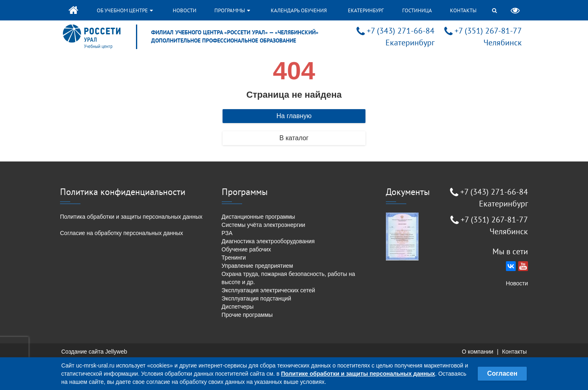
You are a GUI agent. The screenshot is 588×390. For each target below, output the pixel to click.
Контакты (463, 10)
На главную (294, 116)
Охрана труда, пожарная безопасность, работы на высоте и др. (288, 278)
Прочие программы (247, 315)
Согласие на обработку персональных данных (121, 233)
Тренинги (234, 258)
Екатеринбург (366, 10)
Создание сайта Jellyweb (94, 352)
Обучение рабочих (246, 249)
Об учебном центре (125, 10)
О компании (478, 352)
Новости (185, 10)
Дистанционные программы (258, 217)
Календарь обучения (299, 10)
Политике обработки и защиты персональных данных (358, 374)
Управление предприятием (257, 266)
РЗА (227, 233)
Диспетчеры (238, 307)
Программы (232, 10)
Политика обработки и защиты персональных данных (131, 217)
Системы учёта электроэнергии (264, 225)
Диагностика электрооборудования (268, 241)
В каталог (294, 138)
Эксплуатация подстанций (256, 298)
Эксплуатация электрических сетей (268, 290)
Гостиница (417, 10)
